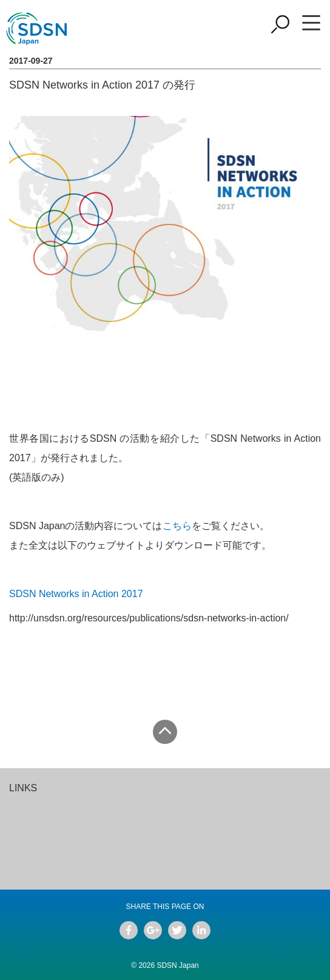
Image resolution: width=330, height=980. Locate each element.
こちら (177, 526)
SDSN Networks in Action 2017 (76, 594)
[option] (87, 803)
